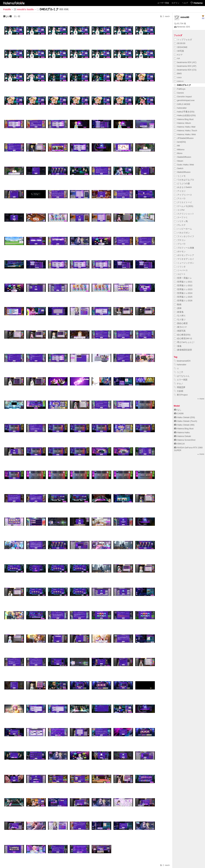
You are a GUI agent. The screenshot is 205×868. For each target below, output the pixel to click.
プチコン (180, 240)
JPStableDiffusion (184, 138)
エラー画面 (181, 380)
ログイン (176, 3)
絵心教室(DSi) (182, 335)
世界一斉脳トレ (183, 278)
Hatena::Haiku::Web (185, 134)
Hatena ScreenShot (185, 440)
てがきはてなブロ (184, 180)
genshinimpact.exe (184, 100)
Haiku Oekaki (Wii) (184, 425)
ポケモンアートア (184, 255)
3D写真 (179, 51)
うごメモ (180, 176)
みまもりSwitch (183, 187)
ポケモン (180, 252)
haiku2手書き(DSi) (184, 112)
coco (178, 77)
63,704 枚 (180, 23)
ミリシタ (180, 267)
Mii (177, 146)
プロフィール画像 (184, 248)
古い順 (17, 16)
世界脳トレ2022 (183, 285)
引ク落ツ (180, 320)
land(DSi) (180, 142)
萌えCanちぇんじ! (184, 342)
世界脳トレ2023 (183, 289)
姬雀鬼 (179, 312)
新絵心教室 (181, 323)
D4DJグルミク (183, 85)
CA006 (179, 413)
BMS (178, 73)
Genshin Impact (183, 97)
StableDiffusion (183, 157)
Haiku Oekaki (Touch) (186, 421)
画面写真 (180, 331)
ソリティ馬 (181, 221)
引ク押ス (180, 316)
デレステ (180, 225)
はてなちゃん (182, 376)
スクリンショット (184, 214)
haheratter (180, 108)
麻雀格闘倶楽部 (183, 350)
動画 (178, 304)
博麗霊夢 (180, 387)
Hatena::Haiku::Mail (185, 127)
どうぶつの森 (182, 183)
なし (178, 410)
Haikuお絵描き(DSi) (185, 115)
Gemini (179, 93)
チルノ (179, 384)
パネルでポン (182, 233)
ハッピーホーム (183, 229)
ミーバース (181, 270)
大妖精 (179, 391)
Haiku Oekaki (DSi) (184, 417)
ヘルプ (185, 3)
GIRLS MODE (182, 104)
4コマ (178, 55)
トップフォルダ (183, 40)
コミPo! (179, 210)
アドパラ (180, 199)
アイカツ (180, 191)
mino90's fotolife (24, 9)
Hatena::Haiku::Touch (186, 131)
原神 (178, 308)
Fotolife (7, 9)
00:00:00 (180, 43)
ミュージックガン (184, 263)
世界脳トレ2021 (183, 282)
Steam (179, 161)
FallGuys (180, 89)
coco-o (179, 81)
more (201, 399)
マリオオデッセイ (184, 259)
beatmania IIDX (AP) (185, 66)
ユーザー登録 (163, 3)
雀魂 (178, 346)
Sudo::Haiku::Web (184, 165)
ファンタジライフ (184, 236)
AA (177, 58)
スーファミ (181, 217)
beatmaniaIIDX (182, 361)
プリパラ (180, 244)
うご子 (179, 372)
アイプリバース (183, 195)
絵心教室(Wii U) (183, 338)
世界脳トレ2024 (183, 293)
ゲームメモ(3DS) (184, 206)
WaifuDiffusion (182, 172)
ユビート (180, 274)
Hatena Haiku (182, 432)
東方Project (181, 395)
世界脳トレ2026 (183, 301)
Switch (179, 168)
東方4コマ (180, 327)
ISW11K (179, 444)
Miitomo (179, 150)
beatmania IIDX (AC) (185, 62)
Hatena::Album (183, 123)
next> (167, 16)
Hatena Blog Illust (184, 119)
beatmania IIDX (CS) (185, 70)
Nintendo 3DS (182, 27)
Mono (178, 153)
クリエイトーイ (183, 202)
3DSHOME (181, 47)
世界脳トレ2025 (183, 297)
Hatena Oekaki (183, 436)
